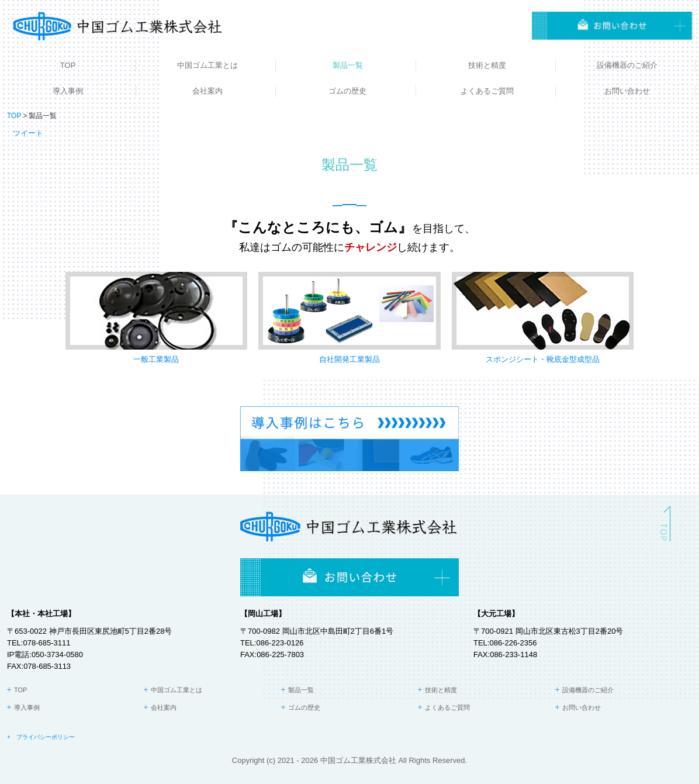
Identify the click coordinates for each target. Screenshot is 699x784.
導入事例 (68, 91)
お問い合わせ (627, 91)
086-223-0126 (280, 643)
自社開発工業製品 (349, 359)
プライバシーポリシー (46, 737)
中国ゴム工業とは (207, 65)
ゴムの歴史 (347, 91)
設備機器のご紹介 (627, 65)
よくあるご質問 (487, 91)
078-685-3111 (46, 643)
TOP (68, 65)
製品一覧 (348, 65)
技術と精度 (487, 65)
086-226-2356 (513, 643)
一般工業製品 (156, 359)
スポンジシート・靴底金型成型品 (543, 359)
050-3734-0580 (57, 655)
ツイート (28, 133)
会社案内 (207, 91)
